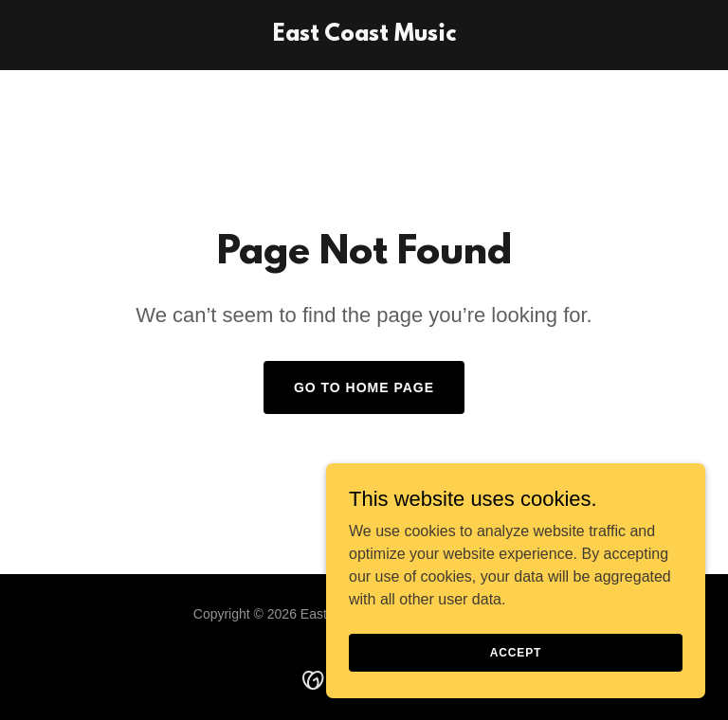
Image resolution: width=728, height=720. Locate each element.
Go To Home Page (364, 387)
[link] (364, 36)
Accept (516, 652)
